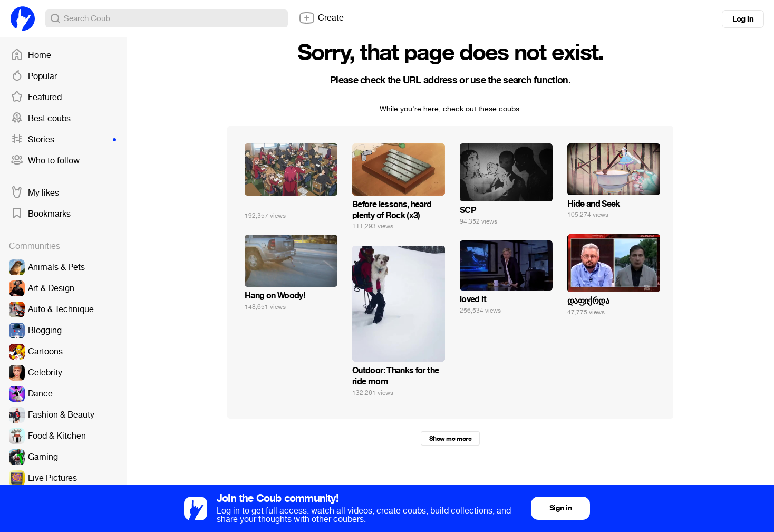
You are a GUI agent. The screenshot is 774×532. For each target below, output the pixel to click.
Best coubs (41, 119)
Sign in (560, 508)
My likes (35, 193)
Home (31, 55)
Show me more (450, 439)
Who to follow (45, 161)
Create (321, 18)
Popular (34, 76)
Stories (63, 140)
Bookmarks (41, 214)
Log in (743, 19)
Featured (36, 98)
